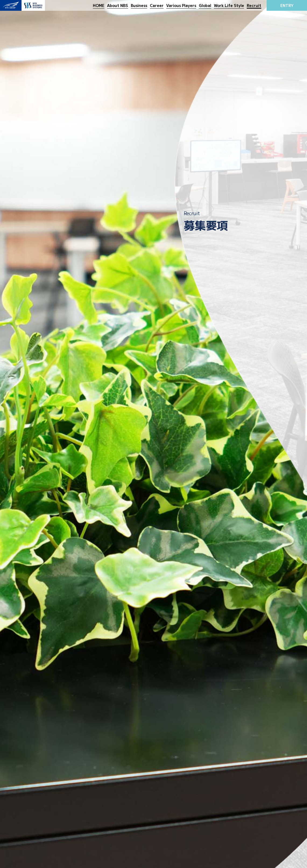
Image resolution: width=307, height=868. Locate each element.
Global (205, 5)
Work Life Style (229, 5)
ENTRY (287, 5)
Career (157, 5)
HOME (99, 5)
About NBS (118, 5)
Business (139, 5)
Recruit (254, 5)
